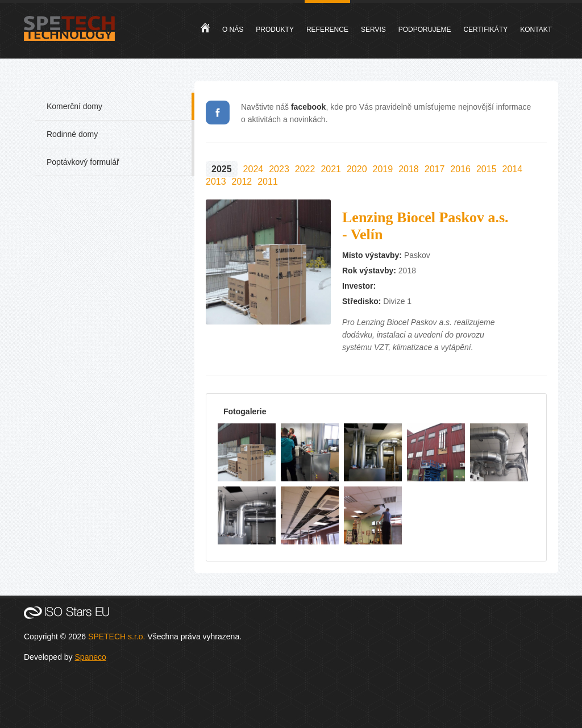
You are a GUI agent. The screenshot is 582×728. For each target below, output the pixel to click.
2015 (487, 169)
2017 (435, 169)
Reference (327, 30)
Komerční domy (74, 106)
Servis (373, 30)
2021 (331, 169)
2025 (222, 169)
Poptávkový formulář (83, 162)
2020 (357, 169)
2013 (216, 182)
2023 (279, 169)
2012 (242, 182)
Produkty (275, 30)
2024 (253, 169)
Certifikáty (485, 30)
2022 (305, 169)
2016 (460, 169)
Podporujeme (425, 30)
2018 (409, 169)
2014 (513, 169)
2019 (383, 169)
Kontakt (536, 30)
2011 (268, 182)
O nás (233, 30)
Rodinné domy (72, 134)
